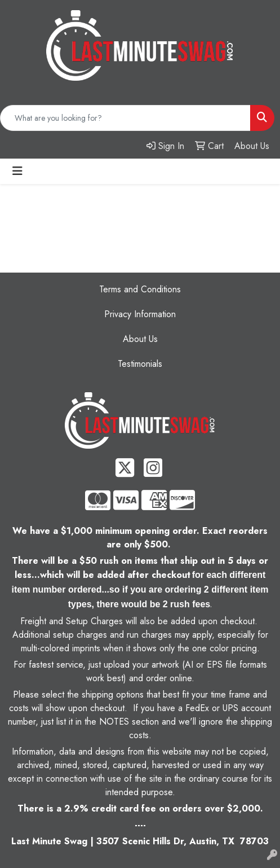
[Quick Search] (125, 118)
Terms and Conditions (140, 289)
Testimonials (140, 364)
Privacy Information (140, 314)
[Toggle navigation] (17, 171)
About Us (140, 339)
